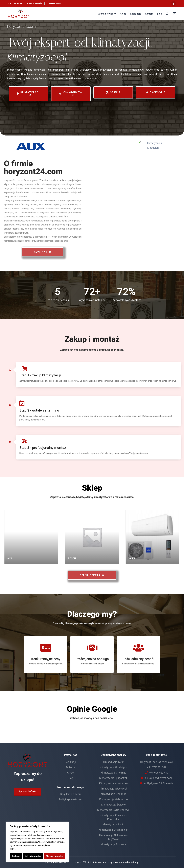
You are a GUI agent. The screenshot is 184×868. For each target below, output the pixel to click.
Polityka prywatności (71, 799)
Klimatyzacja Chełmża (113, 773)
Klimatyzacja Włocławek (113, 789)
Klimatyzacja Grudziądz (113, 767)
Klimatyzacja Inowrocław (113, 783)
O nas (71, 773)
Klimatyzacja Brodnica (113, 844)
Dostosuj (16, 856)
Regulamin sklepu (71, 794)
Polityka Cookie (23, 849)
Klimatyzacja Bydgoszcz (113, 778)
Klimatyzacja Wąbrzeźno (113, 799)
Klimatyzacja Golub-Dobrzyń (113, 810)
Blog (71, 778)
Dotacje (71, 767)
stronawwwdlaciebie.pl (126, 862)
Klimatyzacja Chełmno (113, 794)
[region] (37, 842)
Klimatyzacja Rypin (113, 824)
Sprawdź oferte (28, 791)
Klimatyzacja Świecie (113, 805)
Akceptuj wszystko (55, 856)
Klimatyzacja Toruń (113, 762)
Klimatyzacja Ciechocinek (113, 830)
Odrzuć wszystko (33, 856)
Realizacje (71, 762)
